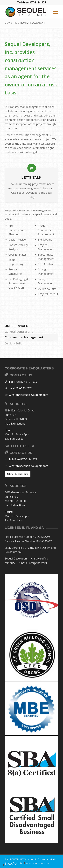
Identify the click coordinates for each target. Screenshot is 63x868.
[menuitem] (54, 12)
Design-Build (14, 343)
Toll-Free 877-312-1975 (23, 382)
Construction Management (25, 23)
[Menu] (54, 12)
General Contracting (19, 332)
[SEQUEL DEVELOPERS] (26, 12)
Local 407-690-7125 (20, 388)
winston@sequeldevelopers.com (28, 395)
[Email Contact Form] (18, 474)
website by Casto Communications (43, 859)
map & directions (15, 424)
